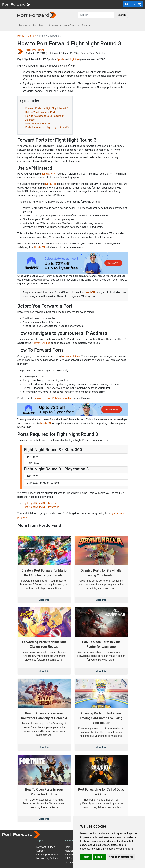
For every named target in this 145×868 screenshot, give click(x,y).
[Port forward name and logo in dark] (37, 15)
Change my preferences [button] (121, 857)
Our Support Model (47, 855)
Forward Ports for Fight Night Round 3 (47, 108)
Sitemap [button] (87, 25)
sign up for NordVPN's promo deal (53, 398)
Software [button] (54, 25)
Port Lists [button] (38, 25)
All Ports (70, 858)
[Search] (96, 15)
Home (21, 36)
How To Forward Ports (38, 124)
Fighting (74, 59)
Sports (60, 59)
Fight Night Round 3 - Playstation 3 (42, 507)
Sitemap (70, 841)
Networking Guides (47, 858)
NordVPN (51, 184)
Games (32, 36)
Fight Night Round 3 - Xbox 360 (40, 503)
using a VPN (48, 174)
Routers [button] (23, 25)
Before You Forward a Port (40, 112)
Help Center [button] (71, 25)
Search (122, 15)
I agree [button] (86, 857)
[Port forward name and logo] (16, 4)
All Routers (71, 855)
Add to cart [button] (133, 4)
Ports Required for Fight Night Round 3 (47, 127)
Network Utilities (41, 343)
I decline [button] (99, 857)
